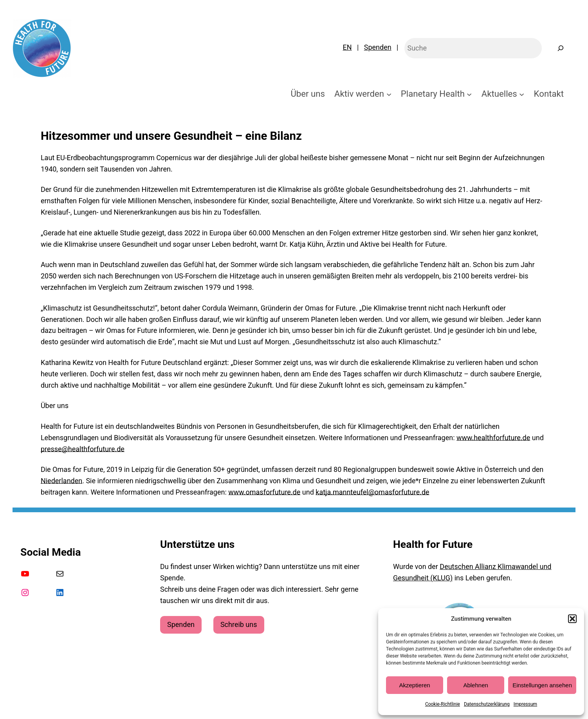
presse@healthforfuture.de (83, 449)
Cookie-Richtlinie (443, 704)
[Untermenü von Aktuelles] (522, 94)
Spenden (378, 47)
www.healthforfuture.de (493, 438)
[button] (572, 619)
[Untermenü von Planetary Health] (469, 94)
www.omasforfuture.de (264, 492)
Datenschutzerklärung (487, 704)
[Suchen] (561, 48)
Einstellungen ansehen (542, 685)
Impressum (525, 704)
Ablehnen (475, 685)
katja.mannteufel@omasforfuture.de (372, 492)
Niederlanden (61, 481)
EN (347, 47)
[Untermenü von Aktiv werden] (389, 94)
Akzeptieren (414, 685)
